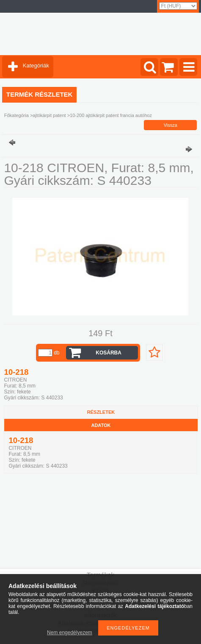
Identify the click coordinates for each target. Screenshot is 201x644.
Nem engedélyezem (70, 633)
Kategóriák (36, 66)
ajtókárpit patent (49, 115)
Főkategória (17, 115)
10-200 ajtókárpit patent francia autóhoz (111, 115)
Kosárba (109, 353)
